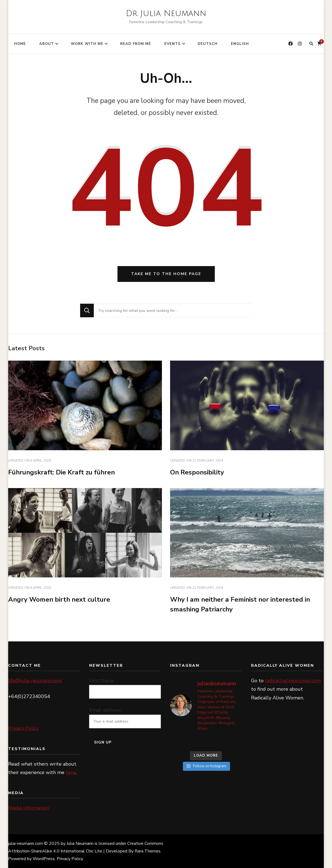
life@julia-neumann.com (35, 681)
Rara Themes (148, 851)
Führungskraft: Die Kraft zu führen (61, 472)
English (240, 44)
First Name (102, 681)
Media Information (29, 808)
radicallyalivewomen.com (293, 681)
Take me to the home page (166, 274)
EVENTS (173, 44)
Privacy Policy (23, 728)
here (71, 772)
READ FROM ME (136, 44)
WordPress (44, 859)
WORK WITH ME (87, 44)
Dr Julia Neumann (166, 13)
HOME (20, 44)
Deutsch (208, 44)
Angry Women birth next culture (59, 599)
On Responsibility (197, 472)
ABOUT (47, 44)
